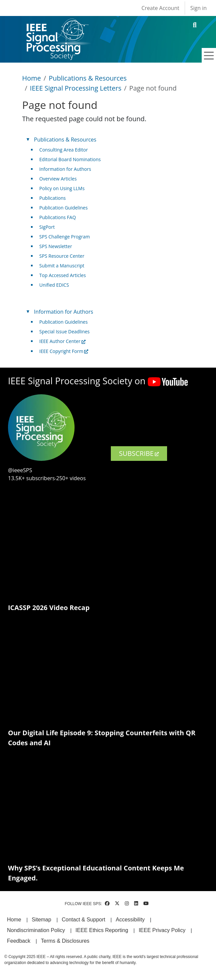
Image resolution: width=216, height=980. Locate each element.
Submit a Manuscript (62, 266)
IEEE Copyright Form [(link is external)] (64, 351)
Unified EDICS (54, 285)
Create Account (160, 8)
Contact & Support (83, 920)
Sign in (199, 8)
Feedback (19, 941)
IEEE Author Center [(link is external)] (62, 341)
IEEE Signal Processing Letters (76, 88)
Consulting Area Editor (64, 150)
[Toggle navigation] (209, 56)
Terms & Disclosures (65, 941)
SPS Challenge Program (65, 237)
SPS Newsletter (56, 246)
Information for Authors (65, 169)
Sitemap (41, 920)
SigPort (47, 227)
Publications (52, 198)
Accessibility (130, 920)
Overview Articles (58, 179)
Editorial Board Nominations (70, 159)
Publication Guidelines (63, 208)
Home (32, 78)
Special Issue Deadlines (64, 331)
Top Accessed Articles (63, 275)
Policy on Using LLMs (62, 188)
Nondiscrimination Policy (36, 930)
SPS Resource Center (62, 256)
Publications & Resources (88, 78)
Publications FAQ (58, 217)
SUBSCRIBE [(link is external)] (139, 453)
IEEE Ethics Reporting (102, 930)
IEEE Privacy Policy (162, 930)
